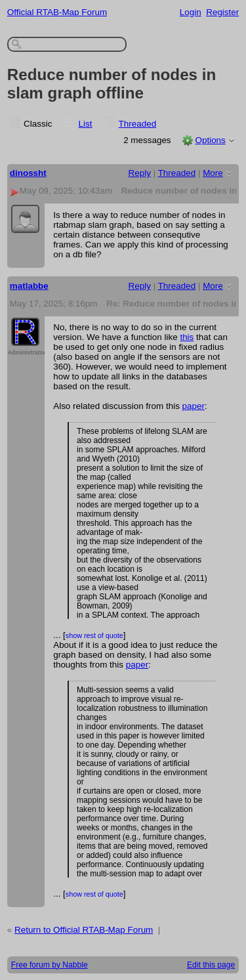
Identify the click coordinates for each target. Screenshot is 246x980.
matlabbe (29, 286)
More (213, 173)
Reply (140, 173)
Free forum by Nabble (50, 965)
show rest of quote (94, 635)
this (187, 337)
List (86, 124)
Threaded (138, 124)
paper (194, 406)
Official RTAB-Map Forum (57, 12)
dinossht (28, 173)
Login (191, 12)
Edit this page (211, 965)
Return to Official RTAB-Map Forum (84, 930)
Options (210, 140)
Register (222, 12)
